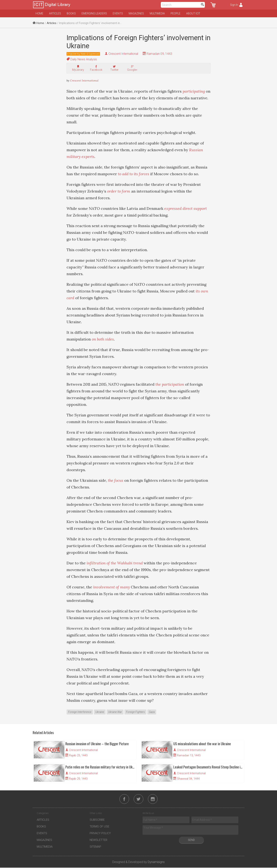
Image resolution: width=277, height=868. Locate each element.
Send (191, 840)
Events (118, 13)
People (176, 13)
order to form (119, 191)
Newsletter (98, 840)
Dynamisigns (156, 862)
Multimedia (157, 13)
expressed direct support (186, 208)
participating (194, 91)
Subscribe (97, 820)
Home (39, 13)
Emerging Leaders (94, 13)
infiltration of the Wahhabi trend (115, 563)
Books (71, 13)
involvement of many (111, 587)
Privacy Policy (100, 834)
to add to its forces (134, 174)
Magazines (136, 13)
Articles (55, 13)
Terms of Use (99, 827)
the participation (170, 384)
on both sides (103, 339)
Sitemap (95, 847)
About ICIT (193, 13)
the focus (116, 480)
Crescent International (123, 54)
